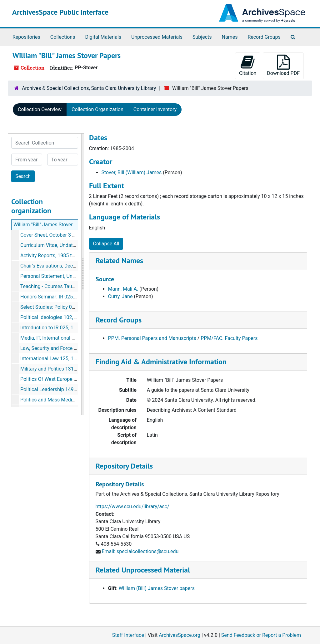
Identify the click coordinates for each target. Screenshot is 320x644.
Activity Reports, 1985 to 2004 (54, 256)
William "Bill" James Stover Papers (52, 225)
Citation (248, 65)
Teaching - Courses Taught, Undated (60, 286)
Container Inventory (155, 109)
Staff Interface (128, 635)
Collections (63, 37)
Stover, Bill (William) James (132, 172)
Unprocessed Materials (157, 37)
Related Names (119, 261)
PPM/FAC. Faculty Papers (229, 338)
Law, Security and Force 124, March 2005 (66, 348)
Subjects (202, 37)
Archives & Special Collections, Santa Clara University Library (89, 88)
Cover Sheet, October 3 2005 (52, 235)
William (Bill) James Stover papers (157, 588)
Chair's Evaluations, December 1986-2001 (66, 266)
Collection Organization (97, 109)
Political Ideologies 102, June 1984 (59, 317)
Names (230, 37)
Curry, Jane (120, 296)
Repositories (26, 37)
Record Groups (264, 37)
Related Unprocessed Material (143, 570)
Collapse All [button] (106, 244)
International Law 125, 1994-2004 (57, 359)
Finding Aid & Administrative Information (161, 362)
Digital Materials (103, 37)
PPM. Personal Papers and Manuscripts (152, 338)
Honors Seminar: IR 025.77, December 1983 (69, 297)
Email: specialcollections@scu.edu (140, 551)
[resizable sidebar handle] (82, 274)
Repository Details (124, 466)
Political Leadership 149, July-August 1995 (67, 389)
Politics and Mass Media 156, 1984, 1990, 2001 (73, 400)
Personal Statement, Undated (53, 276)
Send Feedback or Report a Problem (261, 635)
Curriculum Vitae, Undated (49, 245)
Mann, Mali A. (123, 289)
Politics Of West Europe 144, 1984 (58, 379)
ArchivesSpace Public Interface (60, 12)
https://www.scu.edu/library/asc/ (132, 506)
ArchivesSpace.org (180, 635)
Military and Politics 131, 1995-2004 (60, 369)
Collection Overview (40, 109)
